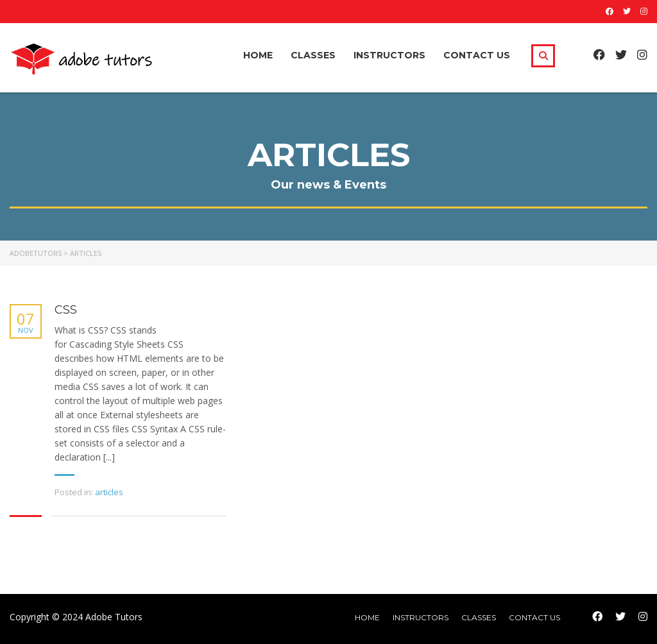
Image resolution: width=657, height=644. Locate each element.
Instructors (389, 55)
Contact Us (477, 55)
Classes (313, 55)
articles (109, 492)
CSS (65, 310)
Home (258, 55)
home (367, 617)
